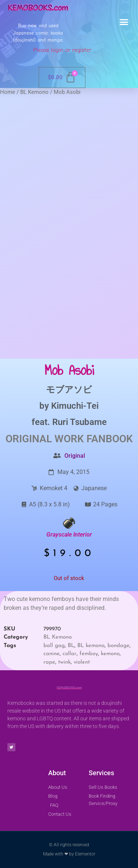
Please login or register (62, 50)
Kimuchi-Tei (75, 406)
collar (70, 654)
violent (82, 662)
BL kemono (91, 646)
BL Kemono (34, 92)
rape (49, 662)
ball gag (54, 646)
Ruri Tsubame (79, 422)
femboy (89, 654)
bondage (118, 646)
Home (8, 92)
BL (71, 646)
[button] (124, 22)
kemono (110, 654)
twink (64, 662)
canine (52, 654)
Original (75, 456)
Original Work (45, 439)
